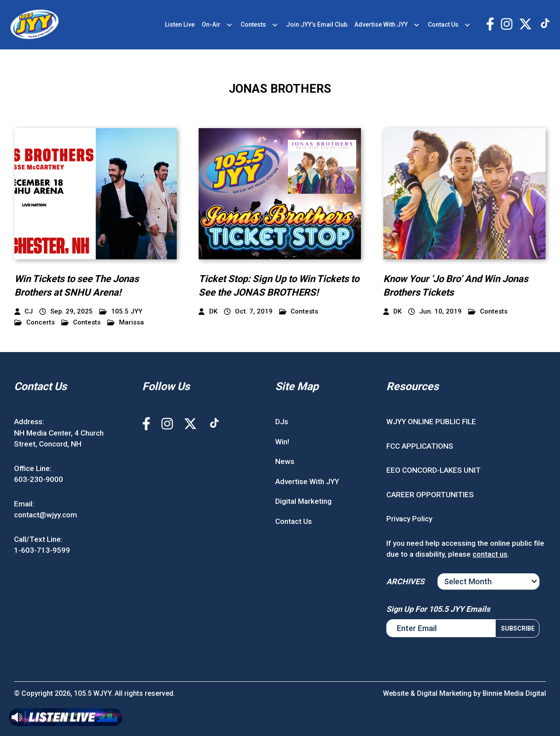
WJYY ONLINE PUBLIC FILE (431, 422)
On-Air (211, 24)
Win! (282, 442)
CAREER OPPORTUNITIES (430, 495)
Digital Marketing (303, 501)
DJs (282, 422)
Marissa (126, 323)
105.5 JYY (121, 312)
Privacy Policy (409, 519)
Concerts (35, 323)
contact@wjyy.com (45, 515)
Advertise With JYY (381, 24)
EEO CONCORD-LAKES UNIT (434, 470)
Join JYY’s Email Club (317, 24)
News (285, 461)
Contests (253, 24)
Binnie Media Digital (514, 693)
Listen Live (180, 24)
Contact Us (443, 24)
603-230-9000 (38, 479)
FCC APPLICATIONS (420, 446)
